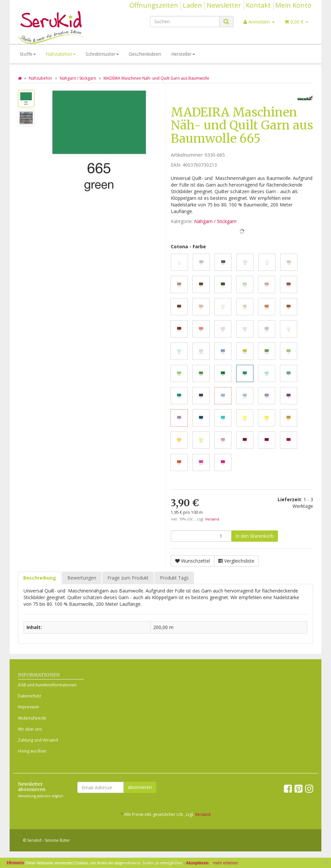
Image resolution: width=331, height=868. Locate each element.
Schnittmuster (102, 54)
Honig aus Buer (32, 751)
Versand (212, 519)
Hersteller (183, 54)
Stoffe (28, 54)
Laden (192, 5)
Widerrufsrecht (32, 718)
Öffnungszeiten (154, 5)
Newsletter (224, 5)
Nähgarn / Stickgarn (215, 221)
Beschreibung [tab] (40, 578)
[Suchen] (185, 22)
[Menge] (201, 536)
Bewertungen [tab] (82, 578)
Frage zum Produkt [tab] (128, 578)
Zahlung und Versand (38, 740)
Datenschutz (30, 696)
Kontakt (258, 5)
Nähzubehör (61, 54)
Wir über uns (30, 729)
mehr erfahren (225, 863)
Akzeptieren (197, 863)
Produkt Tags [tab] (174, 578)
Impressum (29, 707)
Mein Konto (293, 5)
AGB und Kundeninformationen (47, 685)
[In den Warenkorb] (255, 536)
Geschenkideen (145, 54)
